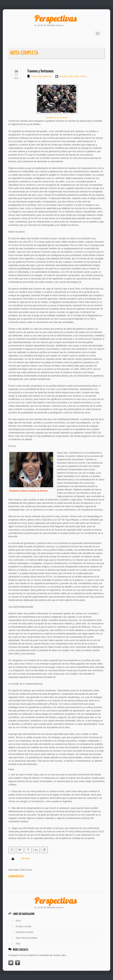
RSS (18, 944)
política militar (73, 76)
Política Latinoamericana (41, 76)
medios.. (83, 76)
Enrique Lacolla (23, 926)
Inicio (18, 921)
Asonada (63, 76)
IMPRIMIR (26, 859)
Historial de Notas (25, 932)
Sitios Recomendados (27, 938)
